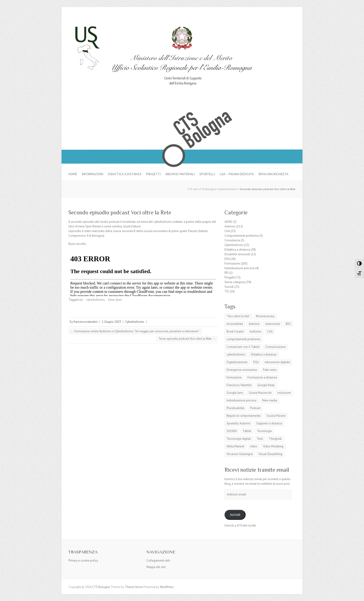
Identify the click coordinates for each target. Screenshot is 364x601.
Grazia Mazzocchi (260, 393)
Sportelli (207, 174)
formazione (234, 377)
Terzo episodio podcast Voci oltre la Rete (187, 339)
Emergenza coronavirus (242, 370)
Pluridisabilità (235, 408)
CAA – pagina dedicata (237, 174)
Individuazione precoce (239, 268)
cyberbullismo (95, 300)
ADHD (228, 222)
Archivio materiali (180, 174)
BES (288, 324)
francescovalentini (86, 322)
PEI (226, 273)
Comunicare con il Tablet (243, 347)
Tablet (247, 431)
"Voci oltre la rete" (238, 316)
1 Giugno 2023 (111, 322)
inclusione (284, 393)
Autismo (230, 226)
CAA (227, 231)
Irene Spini (115, 300)
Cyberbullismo (135, 322)
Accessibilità (235, 324)
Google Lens (235, 393)
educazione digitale (277, 362)
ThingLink (275, 439)
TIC (227, 291)
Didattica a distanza (125, 174)
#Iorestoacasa (265, 316)
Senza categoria (235, 282)
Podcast (255, 408)
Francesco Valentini (239, 385)
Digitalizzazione (237, 362)
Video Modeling (273, 446)
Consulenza (232, 240)
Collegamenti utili (158, 561)
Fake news (270, 370)
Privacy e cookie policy (83, 561)
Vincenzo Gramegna (240, 454)
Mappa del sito (156, 567)
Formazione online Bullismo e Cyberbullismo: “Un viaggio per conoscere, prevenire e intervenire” (135, 331)
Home (73, 174)
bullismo (256, 331)
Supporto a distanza (269, 423)
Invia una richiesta (273, 174)
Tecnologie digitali (239, 439)
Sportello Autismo (239, 423)
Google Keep (266, 385)
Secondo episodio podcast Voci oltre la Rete (120, 212)
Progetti (153, 174)
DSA (227, 259)
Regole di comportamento (244, 416)
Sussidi (229, 287)
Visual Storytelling (270, 454)
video (254, 446)
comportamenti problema (243, 339)
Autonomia (273, 324)
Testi (260, 439)
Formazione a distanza (262, 377)
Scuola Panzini (276, 416)
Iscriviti (235, 515)
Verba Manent (235, 446)
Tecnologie (264, 431)
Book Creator (235, 331)
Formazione (232, 263)
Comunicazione (276, 347)
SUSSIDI (232, 431)
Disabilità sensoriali (237, 254)
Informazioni (93, 174)
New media (270, 400)
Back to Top (358, 595)
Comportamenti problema (242, 236)
